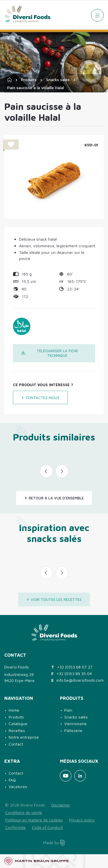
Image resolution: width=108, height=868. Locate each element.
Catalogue (18, 724)
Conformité (15, 827)
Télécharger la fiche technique (50, 353)
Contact (16, 744)
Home (14, 710)
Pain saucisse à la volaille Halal (36, 88)
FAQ (12, 780)
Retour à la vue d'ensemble (54, 498)
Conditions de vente (24, 812)
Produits (29, 79)
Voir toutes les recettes (54, 599)
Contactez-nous (40, 398)
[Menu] (97, 15)
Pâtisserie (73, 730)
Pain (68, 710)
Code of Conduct (47, 827)
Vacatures (18, 786)
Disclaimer (61, 805)
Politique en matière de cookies (34, 820)
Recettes (17, 730)
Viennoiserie (75, 724)
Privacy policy (82, 820)
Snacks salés (58, 79)
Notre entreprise (24, 737)
